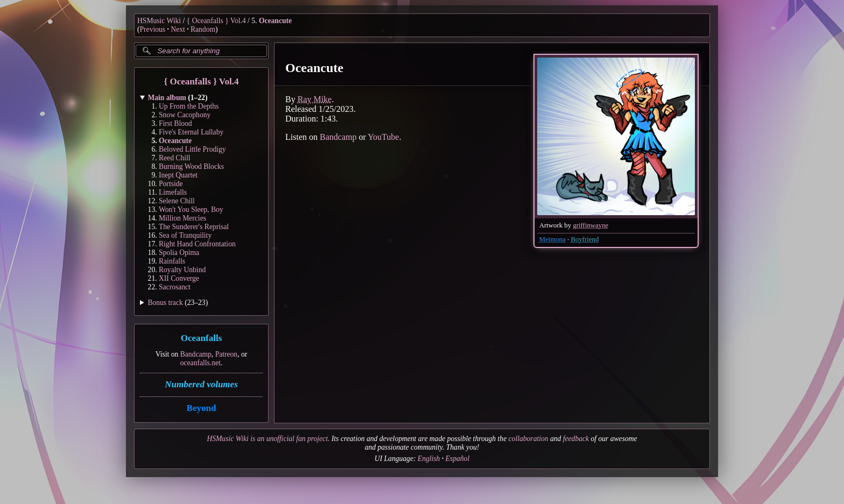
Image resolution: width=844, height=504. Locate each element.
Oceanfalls (202, 339)
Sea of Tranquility (185, 235)
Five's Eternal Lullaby (191, 132)
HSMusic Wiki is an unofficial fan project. (268, 439)
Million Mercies (182, 218)
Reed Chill (175, 158)
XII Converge (179, 278)
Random (203, 29)
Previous (153, 29)
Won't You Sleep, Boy (191, 210)
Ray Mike (315, 99)
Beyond (202, 408)
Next (178, 29)
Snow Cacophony (185, 115)
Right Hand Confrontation (197, 244)
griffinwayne (590, 225)
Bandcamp (196, 354)
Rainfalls (172, 261)
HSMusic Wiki (159, 21)
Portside (171, 184)
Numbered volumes (201, 384)
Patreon (227, 354)
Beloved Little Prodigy (192, 149)
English (429, 459)
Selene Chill (177, 201)
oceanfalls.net (201, 363)
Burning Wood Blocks (191, 166)
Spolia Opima (179, 253)
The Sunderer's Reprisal (194, 227)
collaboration (529, 439)
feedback (576, 439)
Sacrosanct (175, 287)
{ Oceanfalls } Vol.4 (216, 21)
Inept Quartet (178, 175)
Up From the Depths (189, 106)
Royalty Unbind (182, 270)
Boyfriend (585, 239)
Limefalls (173, 192)
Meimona (553, 239)
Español (458, 459)
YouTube (383, 137)
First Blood (175, 123)
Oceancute (275, 21)
